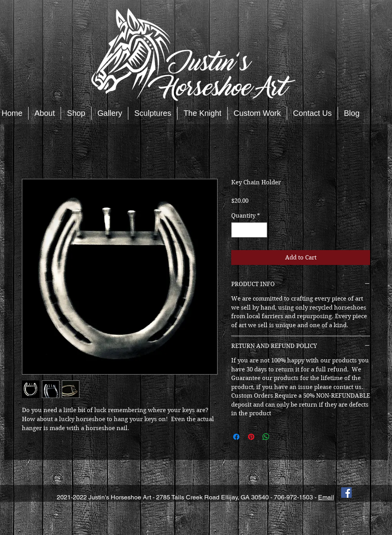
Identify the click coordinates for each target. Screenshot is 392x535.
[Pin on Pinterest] (251, 437)
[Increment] (261, 230)
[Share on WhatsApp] (266, 437)
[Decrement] (238, 230)
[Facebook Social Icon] (346, 493)
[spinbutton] (249, 230)
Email (326, 497)
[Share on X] (281, 437)
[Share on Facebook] (236, 437)
